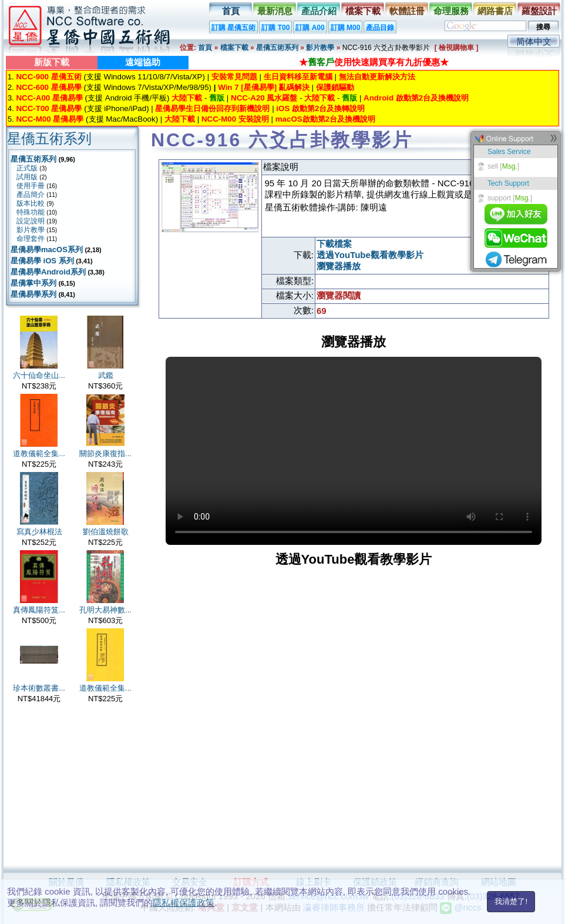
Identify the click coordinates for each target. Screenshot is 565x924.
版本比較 (31, 203)
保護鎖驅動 (335, 87)
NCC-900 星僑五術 (48, 77)
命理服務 (451, 11)
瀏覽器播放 (339, 266)
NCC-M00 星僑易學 (50, 119)
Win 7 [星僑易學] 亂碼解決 (264, 87)
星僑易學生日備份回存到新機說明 (212, 108)
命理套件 (31, 239)
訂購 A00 (310, 28)
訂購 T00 (275, 28)
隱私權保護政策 (184, 903)
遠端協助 (143, 62)
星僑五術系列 (277, 48)
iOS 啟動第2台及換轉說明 (320, 108)
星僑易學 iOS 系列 (42, 261)
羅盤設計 (539, 11)
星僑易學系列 (33, 294)
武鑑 (106, 375)
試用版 (27, 177)
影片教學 (320, 48)
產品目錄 (380, 28)
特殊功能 (31, 212)
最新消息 (275, 11)
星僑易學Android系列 (48, 272)
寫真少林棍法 (39, 532)
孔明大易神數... (105, 610)
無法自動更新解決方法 (377, 77)
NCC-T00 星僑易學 (49, 108)
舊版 (217, 98)
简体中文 (534, 41)
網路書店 (495, 11)
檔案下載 (363, 11)
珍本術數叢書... (39, 688)
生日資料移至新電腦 (298, 77)
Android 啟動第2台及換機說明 (416, 98)
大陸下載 (187, 98)
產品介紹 (319, 11)
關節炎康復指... (105, 453)
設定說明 (31, 221)
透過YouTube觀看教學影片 (370, 255)
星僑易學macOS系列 (47, 250)
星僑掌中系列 (33, 283)
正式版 (27, 168)
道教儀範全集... (39, 453)
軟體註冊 (407, 11)
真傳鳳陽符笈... (39, 610)
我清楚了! (511, 901)
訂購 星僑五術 (233, 28)
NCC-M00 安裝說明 (235, 119)
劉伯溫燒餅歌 (106, 532)
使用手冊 (31, 186)
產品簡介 (31, 195)
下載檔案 (334, 244)
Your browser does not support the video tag (354, 451)
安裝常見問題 (234, 77)
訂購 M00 (346, 28)
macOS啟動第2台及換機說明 (325, 119)
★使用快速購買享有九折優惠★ (374, 62)
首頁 (231, 11)
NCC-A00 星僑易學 (49, 98)
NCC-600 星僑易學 (48, 87)
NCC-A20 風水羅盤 (264, 98)
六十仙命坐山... (39, 375)
